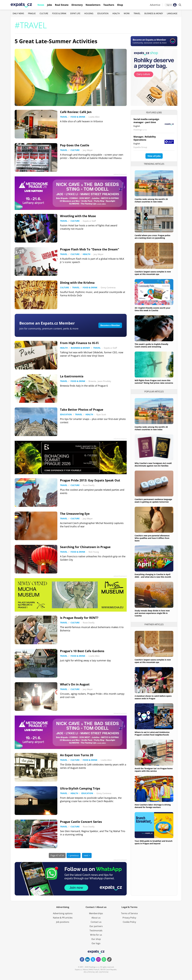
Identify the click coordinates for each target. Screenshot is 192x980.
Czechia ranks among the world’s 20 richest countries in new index (151, 200)
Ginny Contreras (108, 287)
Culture (44, 13)
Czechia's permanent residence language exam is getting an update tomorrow (153, 501)
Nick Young (94, 552)
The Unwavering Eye (75, 514)
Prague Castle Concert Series (81, 822)
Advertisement (171, 47)
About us (96, 918)
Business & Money (154, 13)
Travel (137, 13)
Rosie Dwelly (89, 485)
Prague (32, 13)
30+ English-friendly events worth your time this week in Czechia (152, 309)
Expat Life (75, 13)
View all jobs (154, 156)
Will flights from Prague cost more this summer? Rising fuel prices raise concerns (154, 382)
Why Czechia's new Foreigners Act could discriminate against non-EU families (153, 464)
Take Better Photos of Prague (82, 409)
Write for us (96, 935)
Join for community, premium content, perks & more (49, 329)
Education (103, 13)
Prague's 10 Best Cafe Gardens (82, 651)
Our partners (96, 926)
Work (127, 13)
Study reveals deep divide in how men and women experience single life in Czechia (152, 613)
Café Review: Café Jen (76, 112)
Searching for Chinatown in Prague (85, 547)
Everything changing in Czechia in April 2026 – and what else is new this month (153, 576)
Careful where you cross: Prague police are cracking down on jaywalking (152, 237)
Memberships (96, 913)
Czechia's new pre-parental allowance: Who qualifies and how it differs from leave (152, 538)
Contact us (96, 922)
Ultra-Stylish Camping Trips (80, 788)
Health (116, 13)
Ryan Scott (101, 414)
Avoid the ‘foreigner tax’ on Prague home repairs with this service (154, 770)
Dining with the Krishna (77, 283)
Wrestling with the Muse (78, 216)
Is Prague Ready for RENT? (79, 618)
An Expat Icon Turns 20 (77, 755)
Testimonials (96, 931)
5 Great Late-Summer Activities (56, 41)
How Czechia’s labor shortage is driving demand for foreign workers (153, 806)
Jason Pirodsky (104, 381)
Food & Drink (59, 13)
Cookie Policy (129, 922)
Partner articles (154, 624)
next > (87, 855)
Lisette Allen (94, 117)
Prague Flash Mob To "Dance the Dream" (90, 249)
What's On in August (75, 684)
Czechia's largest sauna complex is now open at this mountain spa (153, 273)
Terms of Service (129, 913)
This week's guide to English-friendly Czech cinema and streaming (151, 345)
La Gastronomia (72, 376)
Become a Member (110, 325)
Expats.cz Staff (89, 221)
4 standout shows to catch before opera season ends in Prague (153, 697)
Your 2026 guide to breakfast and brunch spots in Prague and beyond (154, 842)
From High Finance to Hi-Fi (79, 343)
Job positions (63, 922)
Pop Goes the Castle (75, 145)
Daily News (18, 13)
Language (172, 13)
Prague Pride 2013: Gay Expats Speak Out (90, 480)
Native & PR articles (63, 918)
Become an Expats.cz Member (47, 323)
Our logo (96, 943)
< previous (74, 855)
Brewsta (92, 381)
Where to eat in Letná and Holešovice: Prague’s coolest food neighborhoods (152, 733)
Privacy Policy (129, 918)
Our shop (96, 939)
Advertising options (63, 913)
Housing (89, 13)
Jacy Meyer (88, 150)
